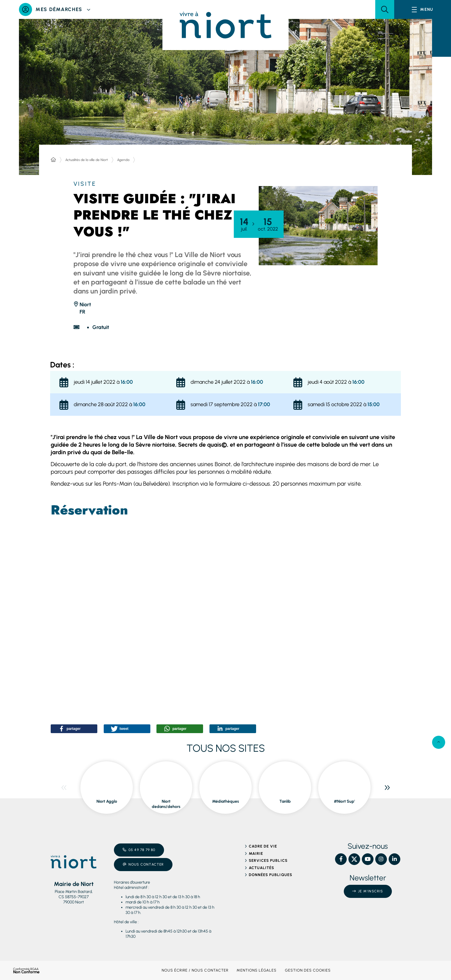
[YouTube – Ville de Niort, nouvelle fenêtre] (368, 859)
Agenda (123, 160)
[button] (385, 9)
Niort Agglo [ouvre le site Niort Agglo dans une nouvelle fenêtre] (107, 801)
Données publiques (271, 875)
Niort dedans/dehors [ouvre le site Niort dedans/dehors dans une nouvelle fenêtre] (166, 804)
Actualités (261, 868)
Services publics (268, 860)
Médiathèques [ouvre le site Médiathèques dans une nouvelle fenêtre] (225, 801)
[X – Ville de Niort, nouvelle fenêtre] (354, 859)
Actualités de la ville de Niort (87, 160)
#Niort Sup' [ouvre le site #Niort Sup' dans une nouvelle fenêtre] (344, 801)
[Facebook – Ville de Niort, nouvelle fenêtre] (341, 859)
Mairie (256, 853)
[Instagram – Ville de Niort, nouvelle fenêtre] (381, 859)
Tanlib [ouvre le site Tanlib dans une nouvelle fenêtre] (285, 801)
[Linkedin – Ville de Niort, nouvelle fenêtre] (394, 859)
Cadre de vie (263, 846)
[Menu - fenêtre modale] (423, 9)
